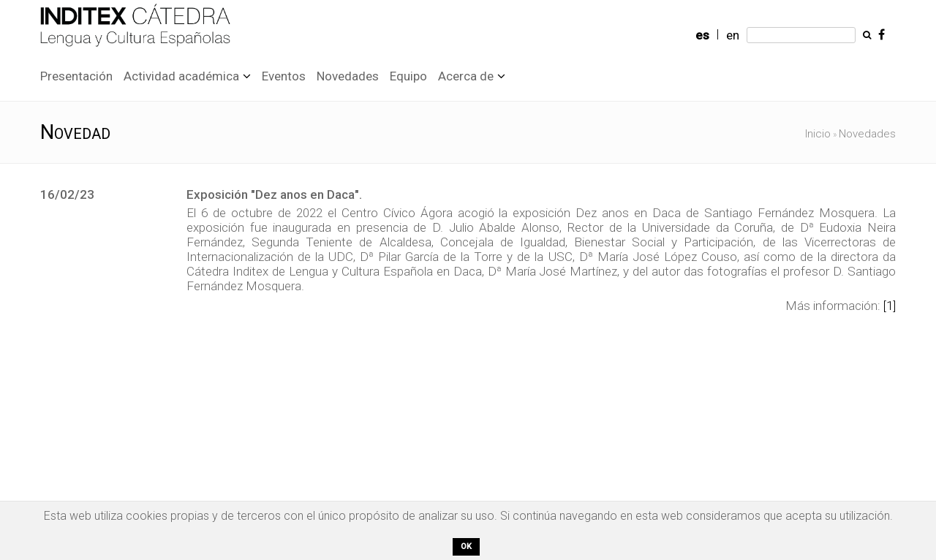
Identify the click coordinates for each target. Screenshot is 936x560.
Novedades (348, 76)
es (702, 35)
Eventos (284, 76)
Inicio (818, 134)
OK (466, 546)
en (733, 35)
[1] (890, 306)
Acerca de (466, 76)
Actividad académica (181, 76)
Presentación (76, 76)
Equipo (408, 76)
